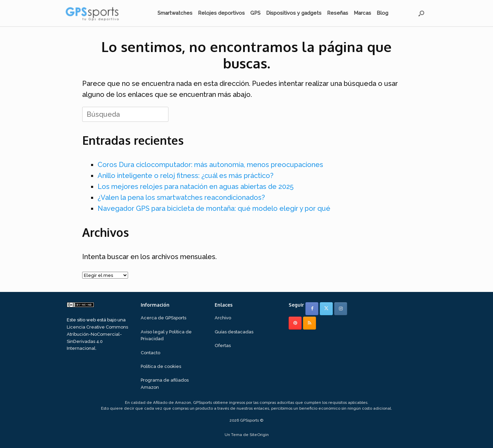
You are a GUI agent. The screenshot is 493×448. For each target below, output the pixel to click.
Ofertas (223, 345)
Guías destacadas (234, 332)
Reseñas (338, 13)
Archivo (223, 318)
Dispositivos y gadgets (294, 13)
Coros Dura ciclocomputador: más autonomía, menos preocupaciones (210, 165)
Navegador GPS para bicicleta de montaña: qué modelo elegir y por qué (214, 208)
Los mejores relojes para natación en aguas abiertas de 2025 (195, 187)
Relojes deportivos (221, 13)
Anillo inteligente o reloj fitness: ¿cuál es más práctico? (186, 176)
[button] (421, 13)
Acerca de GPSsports (163, 318)
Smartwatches (175, 13)
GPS (255, 13)
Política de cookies (161, 366)
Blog (382, 13)
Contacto (150, 353)
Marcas (362, 13)
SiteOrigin (259, 435)
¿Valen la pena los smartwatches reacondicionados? (181, 197)
